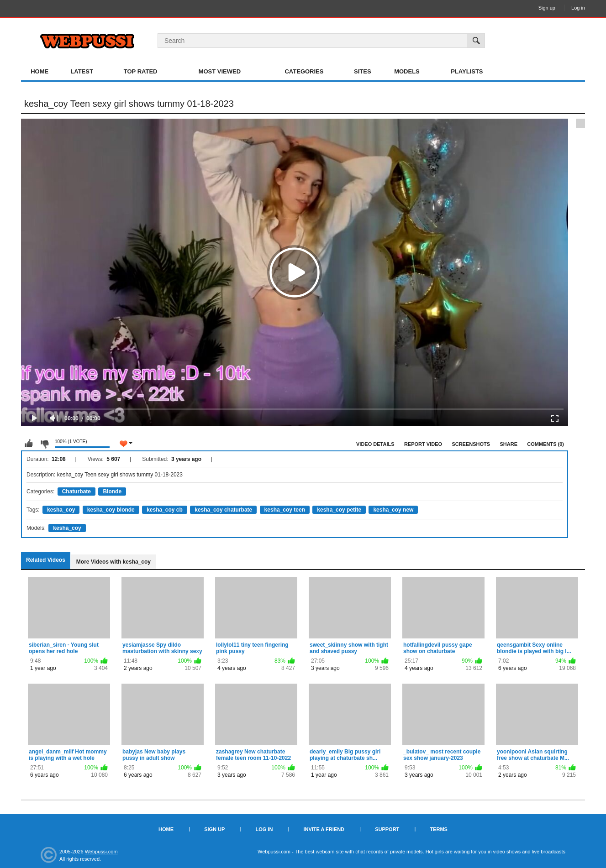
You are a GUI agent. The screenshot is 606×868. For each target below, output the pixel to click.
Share (509, 444)
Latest (82, 71)
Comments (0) (545, 444)
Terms (439, 829)
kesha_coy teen (285, 510)
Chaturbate (76, 492)
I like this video (29, 444)
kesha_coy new (393, 510)
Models (407, 71)
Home (40, 71)
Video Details (375, 444)
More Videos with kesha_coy (113, 562)
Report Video (423, 444)
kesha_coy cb (165, 510)
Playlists (467, 71)
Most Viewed (220, 71)
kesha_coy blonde (111, 510)
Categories (304, 71)
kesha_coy (61, 510)
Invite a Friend (324, 829)
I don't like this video (44, 444)
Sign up (547, 8)
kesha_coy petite (339, 510)
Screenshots (471, 444)
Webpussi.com (101, 852)
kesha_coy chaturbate (223, 510)
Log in (578, 8)
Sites (363, 71)
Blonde (112, 492)
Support (387, 829)
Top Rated (141, 71)
